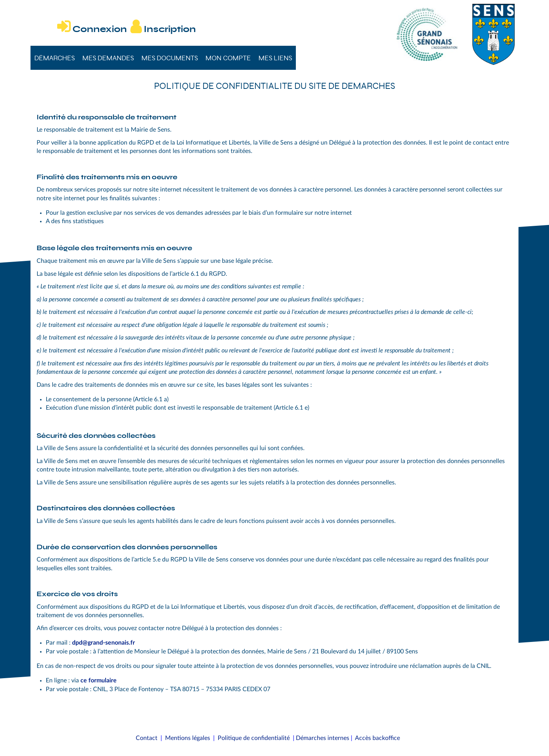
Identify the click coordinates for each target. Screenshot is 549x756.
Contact (147, 738)
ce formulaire (99, 680)
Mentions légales (188, 738)
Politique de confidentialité (254, 738)
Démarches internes (323, 738)
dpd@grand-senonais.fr (104, 643)
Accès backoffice (377, 738)
